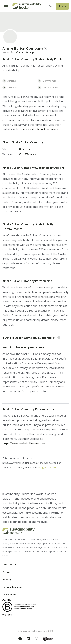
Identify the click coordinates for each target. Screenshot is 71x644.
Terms (6, 572)
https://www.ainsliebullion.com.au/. (37, 129)
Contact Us (9, 565)
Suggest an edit (48, 467)
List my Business (12, 587)
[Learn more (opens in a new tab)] (58, 338)
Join (61, 6)
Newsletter (9, 595)
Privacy (7, 580)
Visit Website (28, 154)
